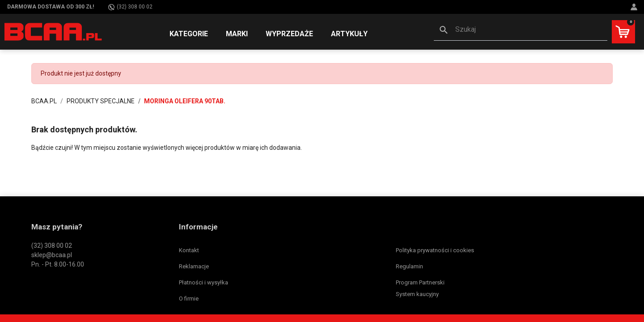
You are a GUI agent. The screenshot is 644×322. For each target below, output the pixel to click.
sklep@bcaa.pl (52, 255)
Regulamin (409, 266)
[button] (521, 30)
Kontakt (189, 250)
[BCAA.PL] (54, 31)
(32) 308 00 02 (130, 7)
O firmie (189, 299)
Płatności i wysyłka (203, 282)
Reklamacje (194, 266)
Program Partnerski (420, 282)
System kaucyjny (417, 294)
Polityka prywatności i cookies (435, 250)
